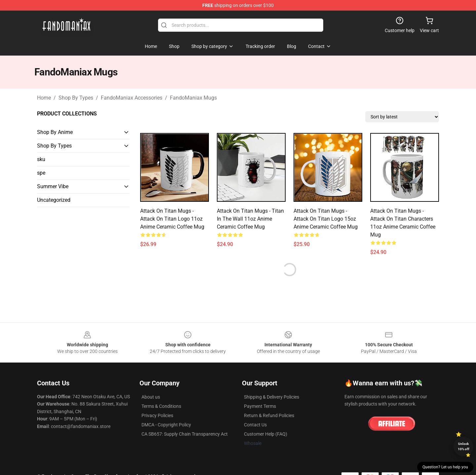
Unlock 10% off (464, 446)
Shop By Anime (55, 132)
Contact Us (255, 425)
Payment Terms (260, 406)
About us (151, 397)
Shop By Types (76, 98)
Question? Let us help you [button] (445, 467)
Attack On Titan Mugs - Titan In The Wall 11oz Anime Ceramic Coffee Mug (250, 219)
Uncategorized (54, 200)
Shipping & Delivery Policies (272, 397)
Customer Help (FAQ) (266, 434)
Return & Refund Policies (269, 415)
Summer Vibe (53, 186)
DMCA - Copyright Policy (166, 425)
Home (44, 98)
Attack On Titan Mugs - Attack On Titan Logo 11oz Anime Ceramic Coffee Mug (172, 219)
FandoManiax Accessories (132, 98)
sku (41, 159)
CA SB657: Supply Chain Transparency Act (185, 434)
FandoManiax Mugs (193, 98)
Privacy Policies (157, 415)
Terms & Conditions (161, 406)
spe (41, 173)
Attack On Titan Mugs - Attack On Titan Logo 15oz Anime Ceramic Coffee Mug (326, 219)
